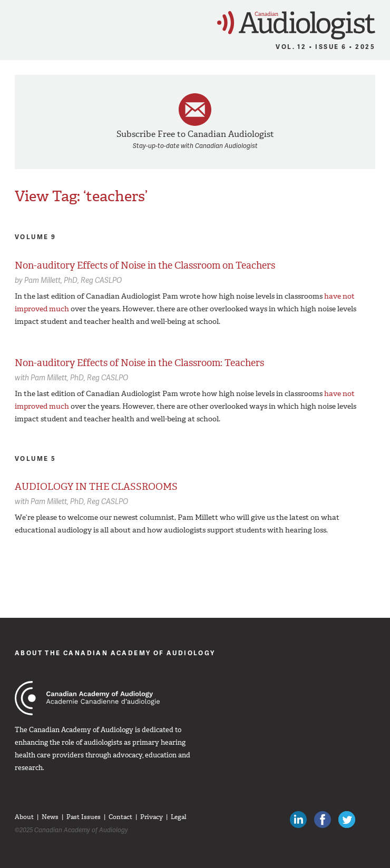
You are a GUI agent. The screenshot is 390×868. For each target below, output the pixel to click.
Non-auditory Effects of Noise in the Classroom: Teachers (139, 363)
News (50, 817)
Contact (120, 817)
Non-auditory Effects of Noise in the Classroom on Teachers (145, 265)
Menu (13, 22)
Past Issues (84, 817)
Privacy (152, 817)
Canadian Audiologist (296, 26)
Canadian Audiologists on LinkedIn (298, 820)
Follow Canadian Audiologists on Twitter (347, 820)
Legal (179, 817)
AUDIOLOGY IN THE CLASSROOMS (96, 487)
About (24, 817)
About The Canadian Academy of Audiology (115, 653)
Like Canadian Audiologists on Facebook (323, 820)
